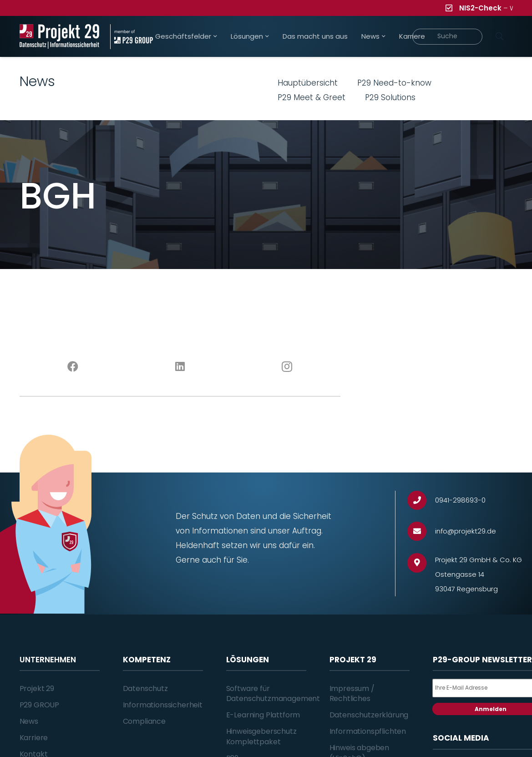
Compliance (144, 721)
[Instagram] (287, 367)
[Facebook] (73, 367)
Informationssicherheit (163, 705)
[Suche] (448, 37)
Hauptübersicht (308, 83)
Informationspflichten (368, 731)
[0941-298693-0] (421, 500)
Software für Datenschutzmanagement (273, 693)
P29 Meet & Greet (312, 97)
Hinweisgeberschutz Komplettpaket (261, 736)
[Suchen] (500, 36)
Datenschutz (145, 688)
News (29, 721)
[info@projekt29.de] (421, 531)
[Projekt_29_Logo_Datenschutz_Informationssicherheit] (60, 37)
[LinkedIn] (180, 367)
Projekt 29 (37, 688)
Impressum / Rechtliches (352, 693)
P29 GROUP (40, 705)
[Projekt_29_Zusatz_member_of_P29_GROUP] (132, 37)
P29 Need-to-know (394, 83)
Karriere (34, 738)
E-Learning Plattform (263, 715)
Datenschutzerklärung (369, 715)
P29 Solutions (390, 97)
